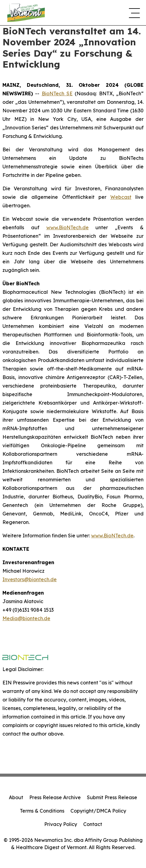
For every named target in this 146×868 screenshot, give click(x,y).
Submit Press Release (112, 797)
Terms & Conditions (42, 811)
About (16, 797)
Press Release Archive (55, 797)
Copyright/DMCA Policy (98, 811)
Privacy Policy (61, 824)
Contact (93, 824)
